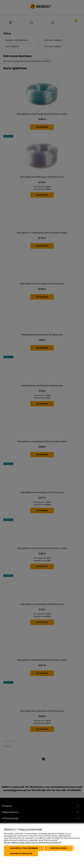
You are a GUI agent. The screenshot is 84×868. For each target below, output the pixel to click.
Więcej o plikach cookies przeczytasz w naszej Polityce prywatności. (33, 842)
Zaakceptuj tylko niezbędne (24, 848)
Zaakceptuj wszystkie (21, 854)
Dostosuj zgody (59, 848)
